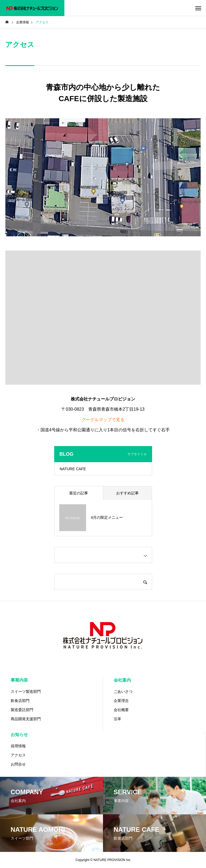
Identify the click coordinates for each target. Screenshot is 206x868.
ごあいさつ (123, 692)
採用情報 (18, 746)
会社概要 (121, 710)
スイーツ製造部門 (26, 692)
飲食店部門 (20, 701)
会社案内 (122, 680)
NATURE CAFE (73, 469)
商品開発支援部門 (26, 719)
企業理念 (121, 701)
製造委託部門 (22, 710)
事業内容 (19, 680)
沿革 (117, 719)
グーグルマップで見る (103, 420)
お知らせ (19, 735)
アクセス (18, 755)
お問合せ (18, 764)
